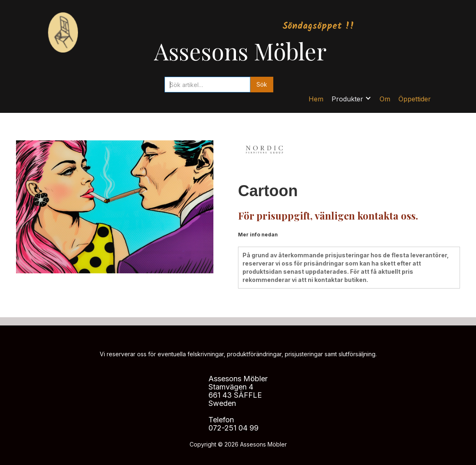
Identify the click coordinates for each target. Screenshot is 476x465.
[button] (351, 99)
